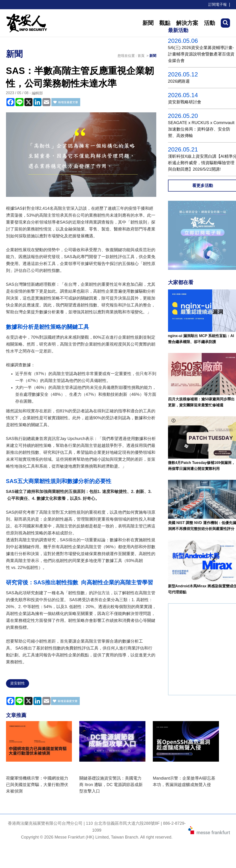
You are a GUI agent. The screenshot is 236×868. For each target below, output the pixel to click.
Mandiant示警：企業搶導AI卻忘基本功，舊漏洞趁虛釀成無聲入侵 (184, 781)
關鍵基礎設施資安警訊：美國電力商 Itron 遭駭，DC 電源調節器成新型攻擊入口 (111, 785)
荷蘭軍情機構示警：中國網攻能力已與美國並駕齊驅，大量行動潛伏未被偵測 (37, 785)
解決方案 (187, 23)
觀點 (165, 23)
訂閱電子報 (218, 4)
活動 (209, 23)
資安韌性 (18, 683)
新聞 (148, 23)
